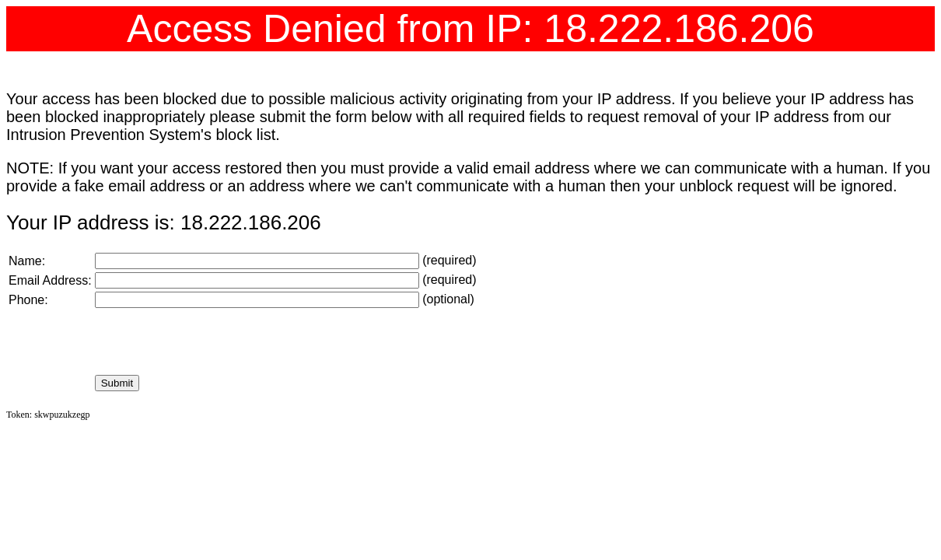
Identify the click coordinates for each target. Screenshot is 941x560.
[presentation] (213, 341)
